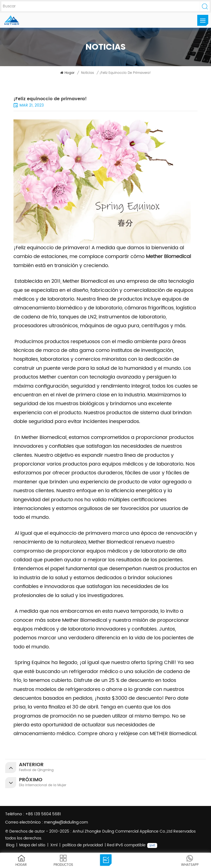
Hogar (67, 73)
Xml (54, 845)
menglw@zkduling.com (66, 822)
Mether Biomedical (168, 257)
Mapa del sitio (32, 845)
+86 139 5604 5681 (43, 814)
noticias (88, 73)
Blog (10, 845)
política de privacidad (83, 845)
